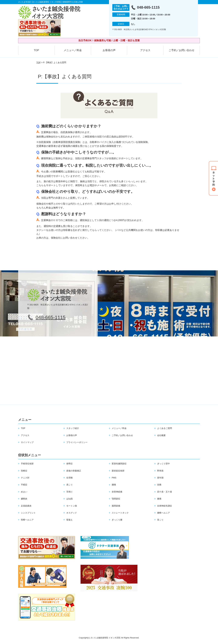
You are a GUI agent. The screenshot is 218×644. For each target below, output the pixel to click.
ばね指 (69, 499)
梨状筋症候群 (118, 471)
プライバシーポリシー (77, 442)
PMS (114, 478)
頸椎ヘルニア (27, 520)
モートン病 (72, 506)
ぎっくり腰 (117, 520)
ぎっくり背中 (163, 464)
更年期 (160, 478)
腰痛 (114, 485)
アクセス (145, 50)
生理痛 (69, 478)
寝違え (69, 520)
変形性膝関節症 (119, 464)
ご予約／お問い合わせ (182, 50)
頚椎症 (24, 471)
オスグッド (72, 513)
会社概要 (161, 435)
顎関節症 (116, 499)
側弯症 (69, 464)
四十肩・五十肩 (165, 492)
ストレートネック (120, 513)
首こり (160, 520)
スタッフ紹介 (73, 428)
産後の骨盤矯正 (74, 471)
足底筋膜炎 (26, 506)
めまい (24, 492)
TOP (36, 50)
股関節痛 (116, 506)
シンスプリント (28, 513)
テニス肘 (25, 478)
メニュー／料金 (73, 50)
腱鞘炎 (24, 499)
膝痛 (159, 499)
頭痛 (159, 485)
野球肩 (160, 471)
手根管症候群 (27, 464)
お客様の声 (109, 50)
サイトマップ (27, 442)
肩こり (69, 485)
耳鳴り (69, 492)
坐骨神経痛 (117, 492)
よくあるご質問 (165, 428)
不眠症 (24, 485)
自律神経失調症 (165, 506)
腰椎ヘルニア (163, 513)
